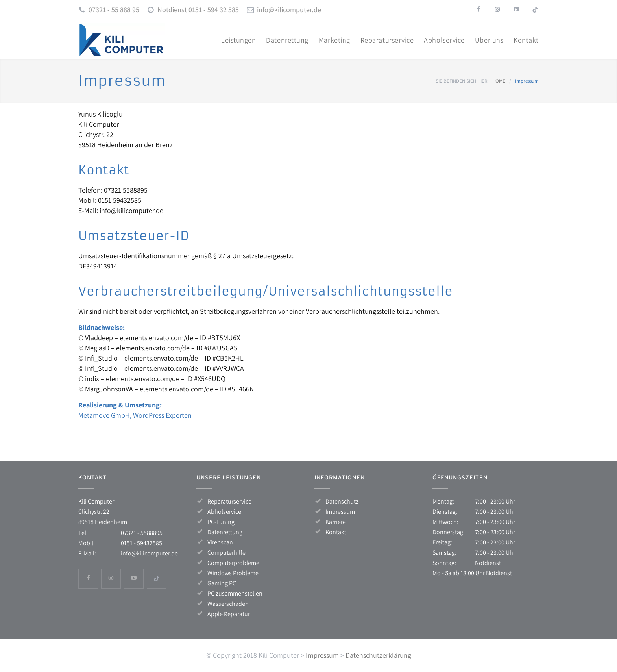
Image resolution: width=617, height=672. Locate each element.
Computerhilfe (226, 553)
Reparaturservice (229, 501)
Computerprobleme (233, 563)
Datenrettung (225, 532)
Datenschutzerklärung (378, 655)
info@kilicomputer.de (289, 10)
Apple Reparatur (229, 614)
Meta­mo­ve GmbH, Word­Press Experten (135, 415)
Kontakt (336, 532)
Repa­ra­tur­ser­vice (387, 40)
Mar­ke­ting (334, 40)
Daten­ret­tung (287, 40)
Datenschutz (342, 501)
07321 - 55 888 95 (114, 10)
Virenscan (220, 542)
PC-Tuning (221, 522)
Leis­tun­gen (238, 40)
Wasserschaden (228, 604)
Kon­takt (526, 40)
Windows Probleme (233, 573)
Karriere (336, 522)
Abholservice (224, 512)
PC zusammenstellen (235, 593)
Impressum (340, 512)
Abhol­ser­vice (444, 40)
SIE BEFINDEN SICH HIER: (462, 81)
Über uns (489, 40)
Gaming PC (222, 583)
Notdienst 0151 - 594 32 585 (198, 10)
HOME (499, 81)
